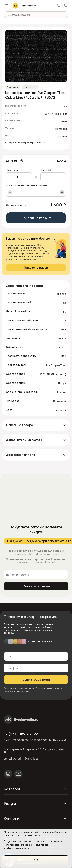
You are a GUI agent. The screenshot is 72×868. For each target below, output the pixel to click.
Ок (36, 860)
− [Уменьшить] (10, 192)
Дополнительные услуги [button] (24, 440)
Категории (36, 789)
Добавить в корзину (36, 218)
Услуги (36, 804)
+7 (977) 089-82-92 (21, 734)
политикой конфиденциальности (26, 846)
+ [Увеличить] (62, 192)
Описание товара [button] (20, 425)
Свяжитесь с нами (36, 586)
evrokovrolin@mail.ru (21, 759)
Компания (36, 819)
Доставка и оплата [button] (21, 455)
